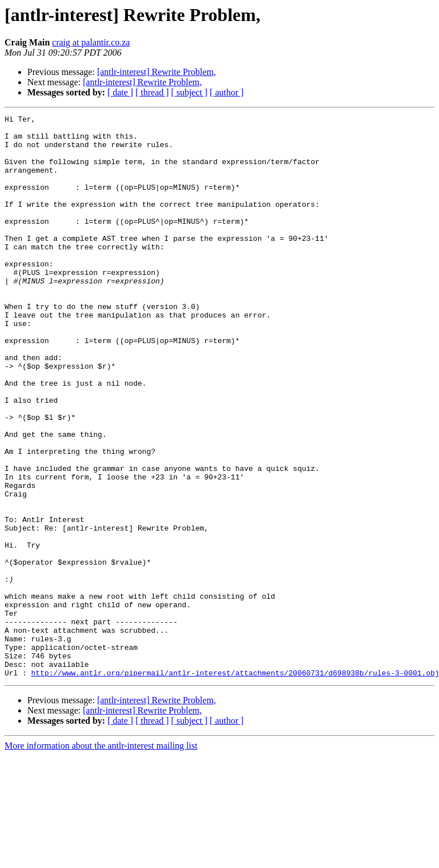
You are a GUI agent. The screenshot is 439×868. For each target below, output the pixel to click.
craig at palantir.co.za (91, 42)
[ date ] (120, 92)
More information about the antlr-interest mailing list (101, 858)
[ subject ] (189, 92)
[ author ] (227, 92)
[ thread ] (152, 92)
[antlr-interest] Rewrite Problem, (157, 72)
